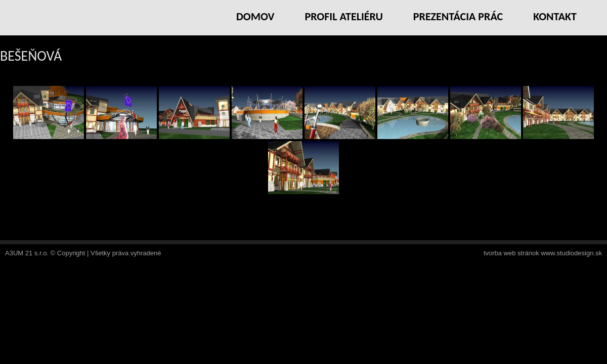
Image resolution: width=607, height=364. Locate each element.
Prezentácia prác (458, 16)
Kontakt (555, 16)
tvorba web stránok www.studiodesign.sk (543, 253)
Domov (255, 16)
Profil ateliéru (343, 16)
